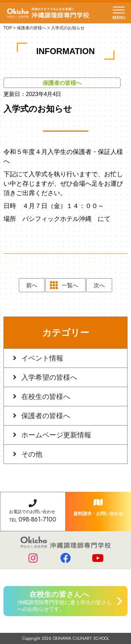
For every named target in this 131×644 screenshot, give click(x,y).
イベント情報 (42, 358)
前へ (32, 285)
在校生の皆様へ (46, 397)
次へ (99, 285)
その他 (32, 454)
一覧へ (70, 285)
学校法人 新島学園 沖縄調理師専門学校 (48, 13)
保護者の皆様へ (46, 416)
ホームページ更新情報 (56, 435)
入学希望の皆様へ (49, 377)
